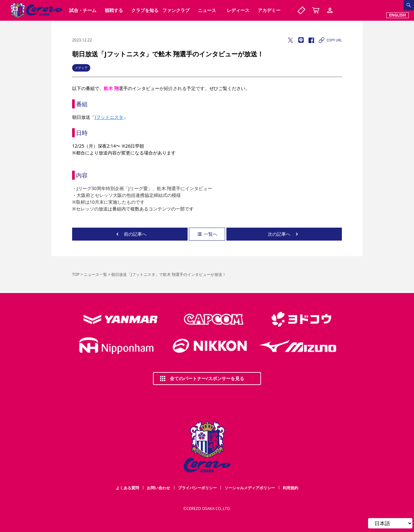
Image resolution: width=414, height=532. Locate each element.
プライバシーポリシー (197, 488)
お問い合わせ (158, 488)
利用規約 (290, 488)
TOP (76, 274)
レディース (238, 10)
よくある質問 (127, 488)
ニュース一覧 (95, 274)
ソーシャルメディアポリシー (250, 488)
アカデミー (269, 10)
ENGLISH (398, 15)
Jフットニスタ (109, 117)
